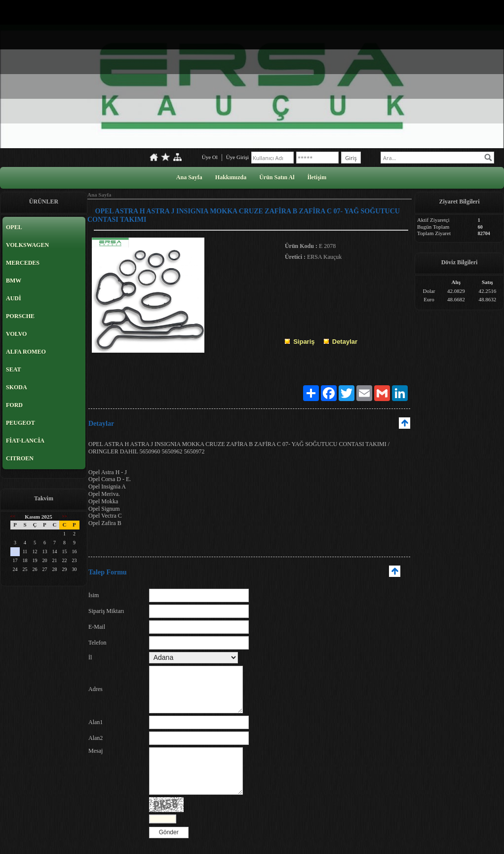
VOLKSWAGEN (27, 245)
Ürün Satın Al (277, 177)
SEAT (13, 369)
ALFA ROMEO (26, 352)
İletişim (317, 177)
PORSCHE (20, 316)
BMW (14, 281)
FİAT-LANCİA (25, 441)
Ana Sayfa (189, 177)
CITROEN (20, 458)
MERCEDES (23, 263)
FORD (14, 405)
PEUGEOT (20, 423)
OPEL (14, 227)
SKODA (17, 387)
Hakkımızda (231, 177)
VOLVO (16, 334)
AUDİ (14, 298)
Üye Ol (210, 157)
